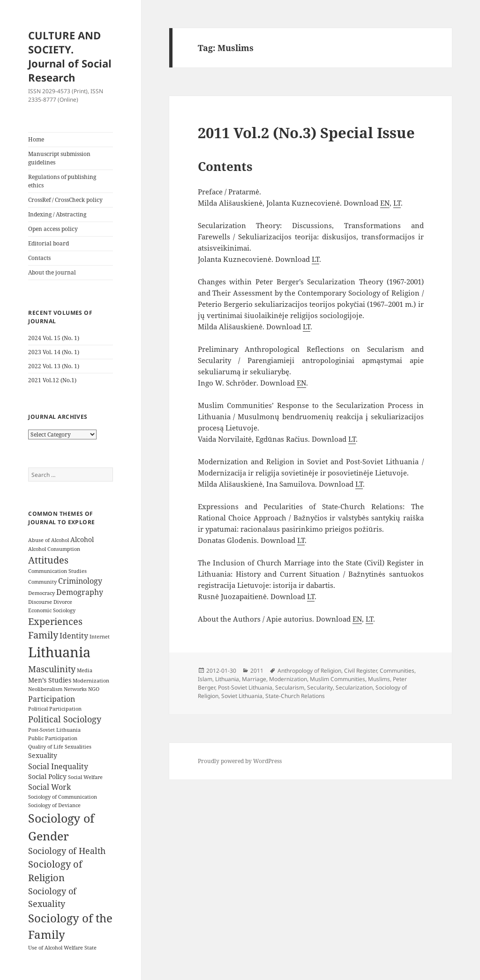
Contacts (39, 258)
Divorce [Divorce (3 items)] (63, 602)
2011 (257, 671)
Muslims (379, 679)
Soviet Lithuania (242, 696)
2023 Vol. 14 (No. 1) (54, 352)
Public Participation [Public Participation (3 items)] (53, 738)
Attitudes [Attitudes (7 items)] (48, 560)
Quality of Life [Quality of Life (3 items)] (46, 747)
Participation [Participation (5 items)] (52, 699)
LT (397, 203)
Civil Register (360, 671)
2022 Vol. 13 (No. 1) (54, 366)
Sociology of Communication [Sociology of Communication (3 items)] (63, 797)
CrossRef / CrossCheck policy (65, 200)
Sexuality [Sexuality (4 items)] (43, 755)
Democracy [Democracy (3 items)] (41, 593)
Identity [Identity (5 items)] (74, 636)
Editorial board (49, 243)
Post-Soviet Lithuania (245, 687)
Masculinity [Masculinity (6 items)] (52, 669)
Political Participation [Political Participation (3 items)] (55, 709)
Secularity (320, 687)
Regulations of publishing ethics (62, 181)
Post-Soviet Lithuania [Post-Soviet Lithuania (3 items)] (54, 730)
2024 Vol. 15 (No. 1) (54, 338)
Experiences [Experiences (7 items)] (55, 621)
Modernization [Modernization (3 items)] (91, 681)
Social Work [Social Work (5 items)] (49, 787)
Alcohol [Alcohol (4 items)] (82, 539)
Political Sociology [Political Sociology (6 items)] (65, 719)
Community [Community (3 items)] (42, 582)
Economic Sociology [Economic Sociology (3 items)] (52, 610)
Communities (397, 671)
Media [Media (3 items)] (85, 670)
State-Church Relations (295, 696)
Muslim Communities (337, 679)
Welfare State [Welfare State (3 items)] (80, 948)
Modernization (288, 679)
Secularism (290, 687)
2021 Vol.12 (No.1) (52, 380)
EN (385, 203)
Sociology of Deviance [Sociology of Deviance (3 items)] (54, 805)
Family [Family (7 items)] (43, 635)
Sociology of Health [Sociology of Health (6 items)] (67, 851)
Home (36, 139)
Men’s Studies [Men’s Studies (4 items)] (50, 680)
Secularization (354, 687)
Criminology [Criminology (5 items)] (80, 581)
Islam (205, 679)
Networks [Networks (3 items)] (75, 689)
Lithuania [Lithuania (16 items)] (59, 652)
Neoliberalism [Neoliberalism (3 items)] (45, 689)
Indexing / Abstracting (57, 214)
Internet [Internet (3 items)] (100, 637)
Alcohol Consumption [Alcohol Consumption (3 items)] (54, 549)
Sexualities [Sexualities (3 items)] (78, 747)
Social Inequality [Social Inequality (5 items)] (58, 766)
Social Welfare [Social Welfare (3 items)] (85, 777)
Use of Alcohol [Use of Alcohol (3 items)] (45, 948)
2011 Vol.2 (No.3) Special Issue (306, 133)
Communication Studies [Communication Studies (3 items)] (57, 571)
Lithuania (227, 679)
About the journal (52, 272)
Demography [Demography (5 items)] (80, 592)
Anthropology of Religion (309, 671)
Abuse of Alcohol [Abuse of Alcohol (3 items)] (49, 540)
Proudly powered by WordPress (240, 761)
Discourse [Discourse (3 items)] (40, 602)
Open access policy (53, 229)
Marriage (254, 679)
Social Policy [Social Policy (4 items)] (47, 776)
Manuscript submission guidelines (59, 158)
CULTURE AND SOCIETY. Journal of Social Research (70, 56)
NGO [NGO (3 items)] (94, 689)
